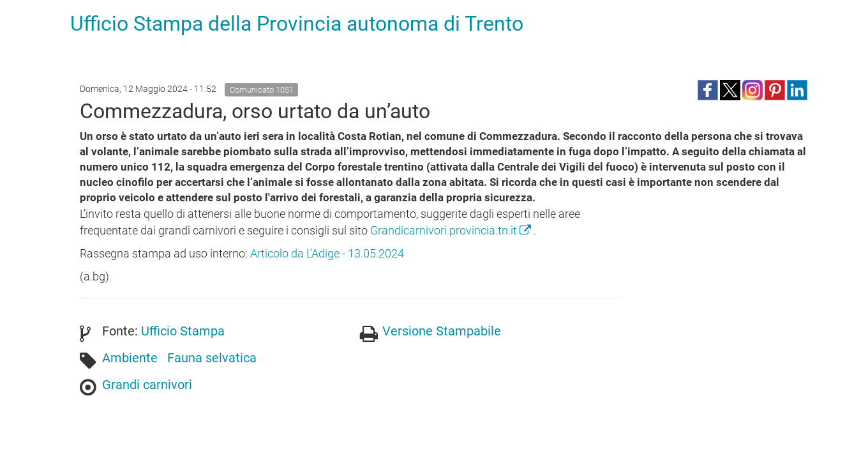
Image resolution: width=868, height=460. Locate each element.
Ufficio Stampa (183, 331)
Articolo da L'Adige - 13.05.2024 (327, 253)
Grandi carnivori (147, 385)
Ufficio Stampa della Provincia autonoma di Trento (297, 24)
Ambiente (130, 358)
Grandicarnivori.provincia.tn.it (452, 230)
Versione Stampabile (442, 331)
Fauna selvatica (212, 358)
